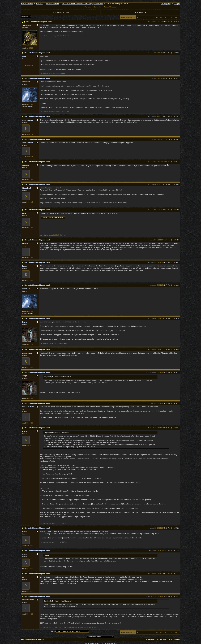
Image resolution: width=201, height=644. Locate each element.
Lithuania (30, 107)
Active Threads (110, 7)
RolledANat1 (151, 372)
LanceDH (152, 22)
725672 (177, 263)
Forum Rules (26, 639)
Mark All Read (39, 639)
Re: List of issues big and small (39, 22)
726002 (177, 318)
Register (166, 4)
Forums (39, 4)
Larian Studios (27, 4)
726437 (177, 350)
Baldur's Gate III (52, 4)
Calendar (98, 7)
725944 (177, 285)
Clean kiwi (151, 428)
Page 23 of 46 (128, 17)
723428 (177, 139)
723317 (177, 117)
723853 (177, 162)
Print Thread (26, 17)
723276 (177, 78)
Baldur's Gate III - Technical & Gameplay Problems (82, 4)
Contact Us (151, 639)
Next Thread (140, 12)
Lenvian (152, 551)
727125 (177, 528)
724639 (177, 240)
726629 (177, 372)
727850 (177, 574)
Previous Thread (61, 12)
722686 (177, 22)
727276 (177, 551)
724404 (177, 210)
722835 (177, 53)
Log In (176, 4)
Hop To (54, 631)
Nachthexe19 (151, 596)
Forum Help (162, 639)
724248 (177, 184)
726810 (177, 403)
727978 (177, 596)
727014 (177, 428)
